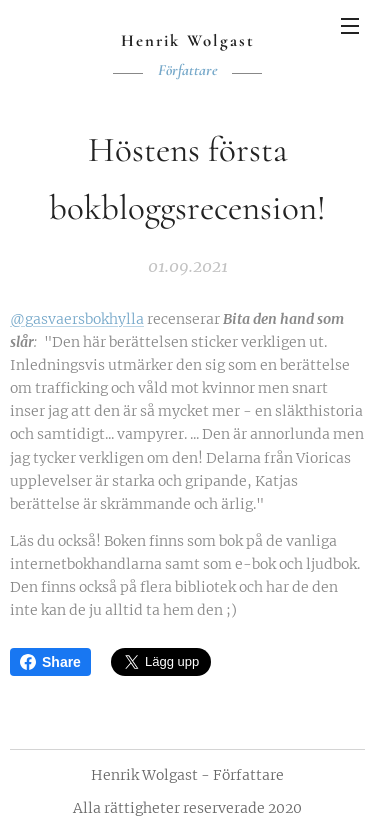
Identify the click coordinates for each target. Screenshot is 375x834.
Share (50, 662)
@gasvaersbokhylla (77, 319)
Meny (350, 26)
